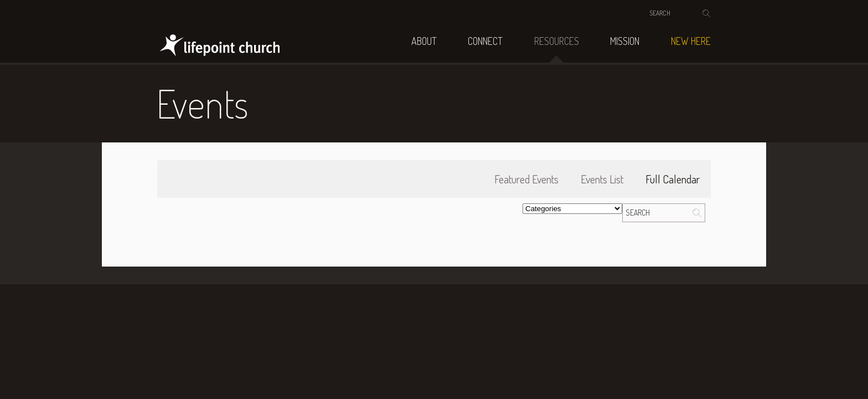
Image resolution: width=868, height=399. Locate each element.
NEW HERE (691, 41)
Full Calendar (673, 179)
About (424, 41)
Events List (602, 179)
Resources (557, 41)
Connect (485, 41)
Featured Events (526, 179)
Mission (625, 41)
